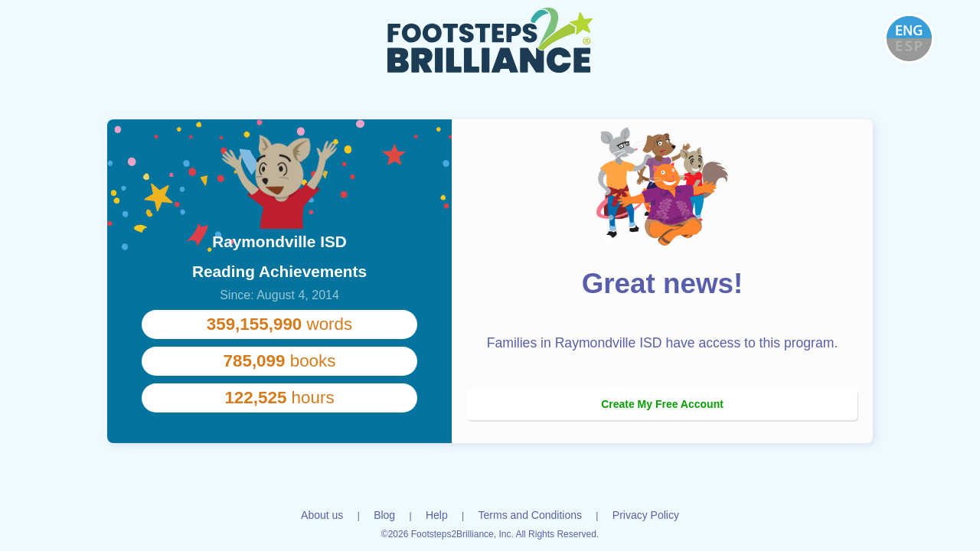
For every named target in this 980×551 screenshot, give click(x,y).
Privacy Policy (646, 515)
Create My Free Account (662, 404)
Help (437, 515)
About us (322, 515)
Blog (384, 515)
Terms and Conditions (530, 515)
